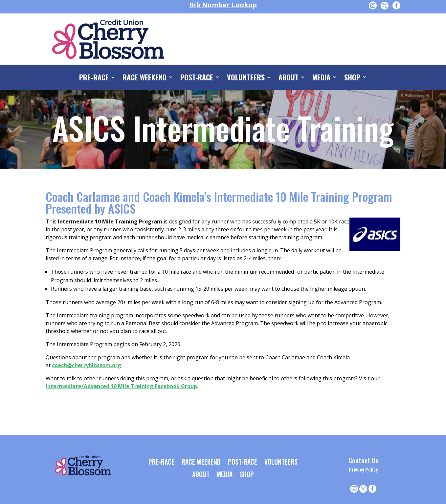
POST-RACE (197, 78)
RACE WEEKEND (145, 78)
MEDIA (321, 78)
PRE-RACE (94, 78)
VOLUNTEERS (246, 78)
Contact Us (363, 460)
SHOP (352, 78)
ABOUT (289, 78)
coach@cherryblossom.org (87, 365)
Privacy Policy (363, 469)
